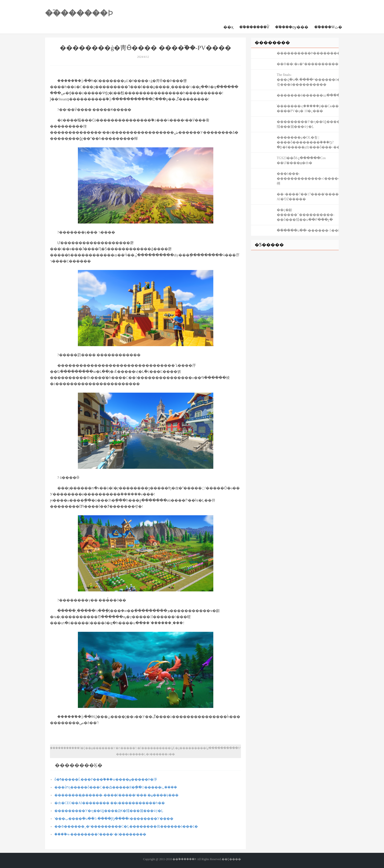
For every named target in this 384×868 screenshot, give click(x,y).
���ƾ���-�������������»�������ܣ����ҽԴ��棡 (308, 179)
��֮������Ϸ (79, 13)
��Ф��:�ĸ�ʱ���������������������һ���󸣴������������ (308, 64)
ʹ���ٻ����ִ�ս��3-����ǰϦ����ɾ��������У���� (114, 819)
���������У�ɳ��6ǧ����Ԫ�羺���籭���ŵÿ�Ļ (109, 811)
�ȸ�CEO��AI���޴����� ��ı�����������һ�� (110, 803)
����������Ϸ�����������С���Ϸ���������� (308, 53)
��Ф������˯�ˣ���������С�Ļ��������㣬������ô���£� (126, 827)
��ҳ (228, 27)
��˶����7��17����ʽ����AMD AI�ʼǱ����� (308, 197)
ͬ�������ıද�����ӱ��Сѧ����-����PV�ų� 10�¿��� (308, 109)
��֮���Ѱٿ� (328, 27)
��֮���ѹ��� (292, 27)
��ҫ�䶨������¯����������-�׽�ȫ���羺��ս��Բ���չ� (306, 215)
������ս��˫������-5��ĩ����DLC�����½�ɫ (308, 230)
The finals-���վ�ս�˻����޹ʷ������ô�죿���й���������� (308, 80)
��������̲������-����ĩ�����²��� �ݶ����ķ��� (116, 795)
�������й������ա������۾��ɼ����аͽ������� (308, 95)
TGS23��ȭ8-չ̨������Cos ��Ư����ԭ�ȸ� (301, 160)
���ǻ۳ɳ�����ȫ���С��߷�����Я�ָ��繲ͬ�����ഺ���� (116, 787)
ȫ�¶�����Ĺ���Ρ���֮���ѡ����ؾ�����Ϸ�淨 (106, 780)
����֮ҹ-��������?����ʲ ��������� (100, 834)
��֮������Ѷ (254, 27)
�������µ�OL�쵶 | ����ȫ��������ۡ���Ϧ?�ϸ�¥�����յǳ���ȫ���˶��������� (308, 142)
